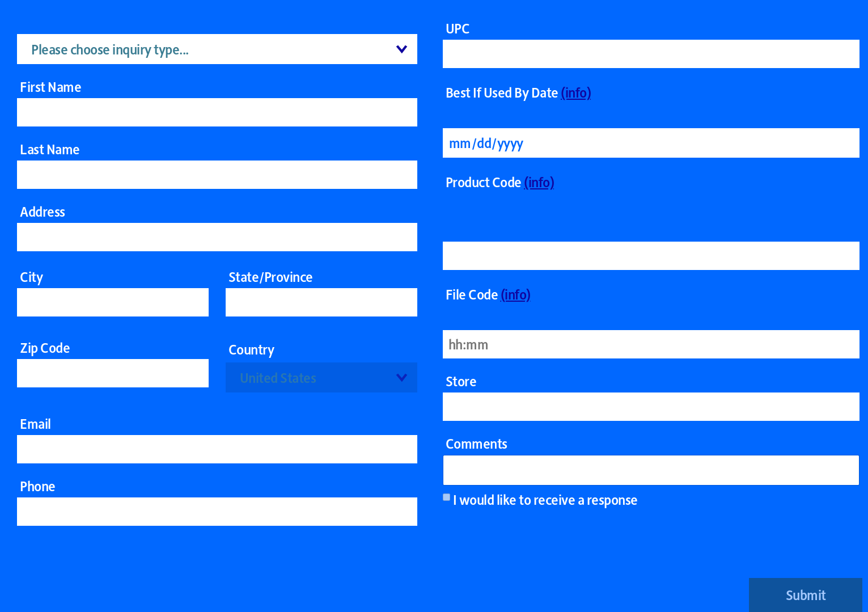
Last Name (50, 149)
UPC (458, 28)
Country (251, 349)
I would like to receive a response (545, 500)
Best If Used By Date (518, 92)
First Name (50, 87)
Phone (38, 486)
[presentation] (776, 550)
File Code (488, 294)
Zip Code (45, 348)
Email (35, 424)
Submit (806, 595)
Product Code (500, 182)
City (31, 277)
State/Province (271, 277)
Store (461, 381)
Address (43, 212)
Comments (477, 444)
